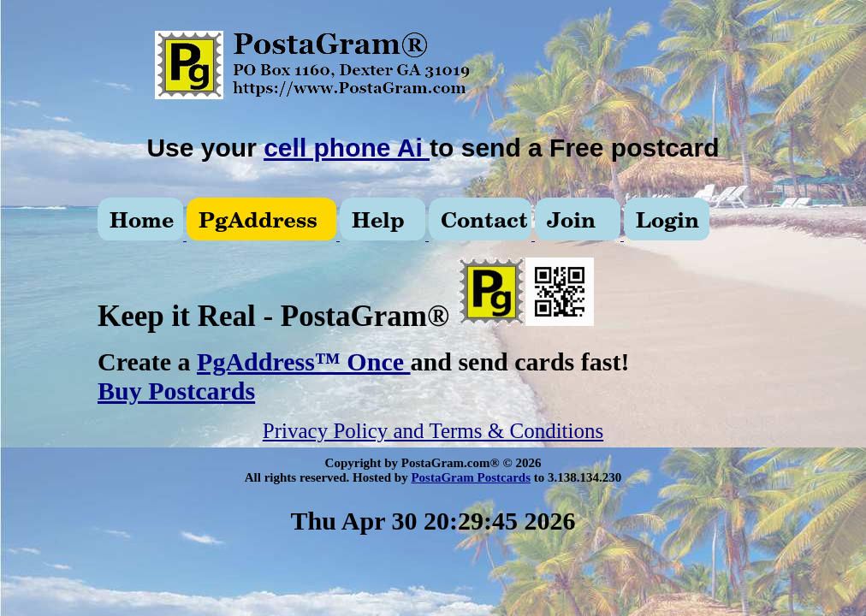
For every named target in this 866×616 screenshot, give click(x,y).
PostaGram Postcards (471, 477)
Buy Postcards (176, 391)
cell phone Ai (347, 148)
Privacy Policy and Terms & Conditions (433, 431)
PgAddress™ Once (303, 361)
